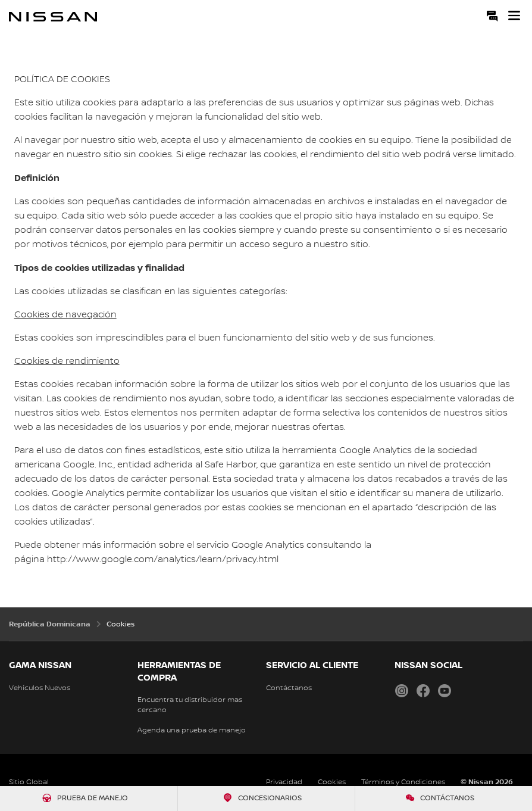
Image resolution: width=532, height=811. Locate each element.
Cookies (332, 782)
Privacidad (284, 782)
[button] (514, 15)
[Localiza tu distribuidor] (193, 705)
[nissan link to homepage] (53, 17)
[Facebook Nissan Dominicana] (425, 694)
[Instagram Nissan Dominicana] (404, 694)
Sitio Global (29, 782)
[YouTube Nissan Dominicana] (447, 694)
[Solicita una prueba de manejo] (192, 731)
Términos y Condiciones (403, 782)
